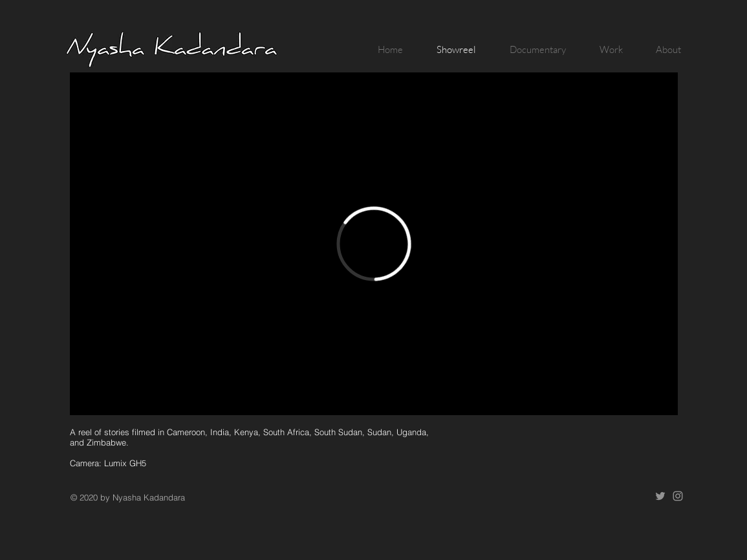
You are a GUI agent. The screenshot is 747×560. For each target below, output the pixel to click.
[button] (531, 50)
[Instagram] (678, 496)
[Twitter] (660, 496)
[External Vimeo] (374, 244)
